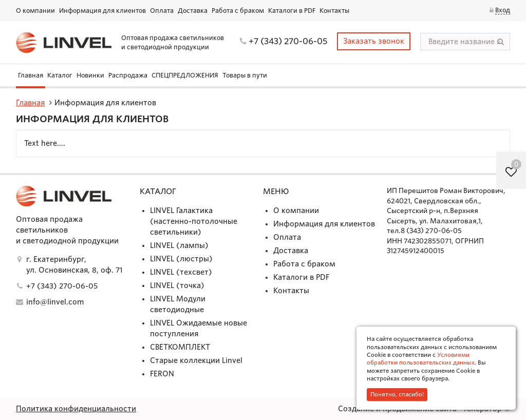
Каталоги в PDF (292, 11)
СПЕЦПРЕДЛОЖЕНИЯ (185, 75)
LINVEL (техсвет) (181, 272)
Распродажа (128, 75)
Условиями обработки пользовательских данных (421, 359)
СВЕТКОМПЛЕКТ (180, 347)
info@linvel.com (55, 302)
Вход (503, 10)
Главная (31, 75)
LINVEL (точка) (177, 285)
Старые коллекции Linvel (196, 360)
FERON (162, 374)
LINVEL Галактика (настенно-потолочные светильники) (194, 221)
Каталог (60, 75)
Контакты (334, 11)
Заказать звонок (374, 41)
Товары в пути (245, 75)
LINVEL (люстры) (181, 259)
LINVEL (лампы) (179, 245)
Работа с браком (238, 11)
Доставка (193, 11)
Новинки (90, 75)
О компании (35, 11)
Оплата (162, 11)
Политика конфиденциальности (76, 409)
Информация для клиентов (102, 11)
